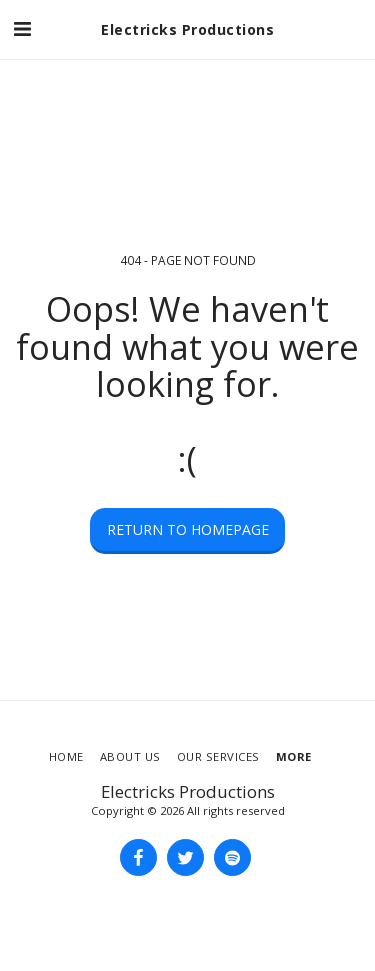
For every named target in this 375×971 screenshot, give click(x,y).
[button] (22, 28)
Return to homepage (188, 529)
